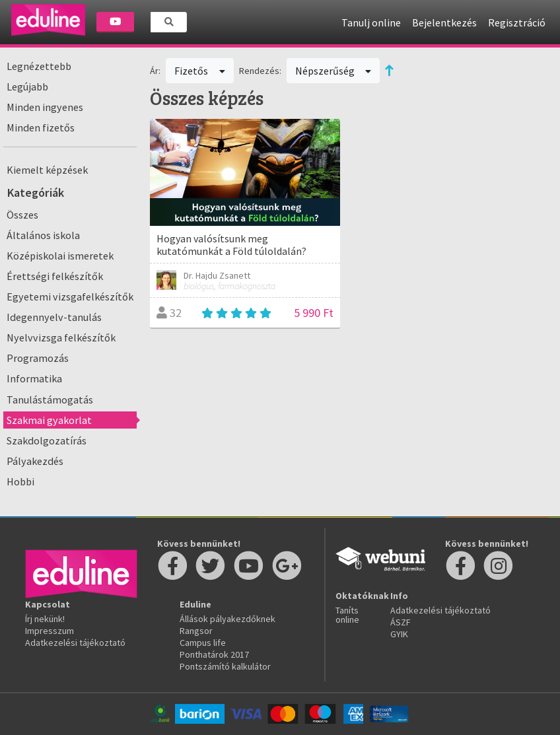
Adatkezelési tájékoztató (75, 643)
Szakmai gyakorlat (49, 420)
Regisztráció (517, 22)
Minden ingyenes (45, 107)
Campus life (203, 643)
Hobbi (20, 481)
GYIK (399, 634)
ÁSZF (401, 622)
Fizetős (200, 71)
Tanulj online (371, 22)
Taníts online (347, 615)
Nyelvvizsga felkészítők (61, 337)
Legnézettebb (39, 66)
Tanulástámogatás (50, 400)
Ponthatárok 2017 (214, 654)
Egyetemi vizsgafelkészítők (70, 297)
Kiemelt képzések (47, 170)
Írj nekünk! (45, 619)
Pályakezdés (35, 461)
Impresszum (50, 631)
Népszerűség (333, 71)
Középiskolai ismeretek (60, 256)
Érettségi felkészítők (55, 276)
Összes (22, 215)
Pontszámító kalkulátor (225, 666)
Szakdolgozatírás (47, 440)
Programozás (38, 358)
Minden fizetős (41, 127)
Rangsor (196, 631)
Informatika (34, 378)
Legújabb (27, 87)
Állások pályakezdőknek (227, 619)
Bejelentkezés (444, 22)
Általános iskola (43, 235)
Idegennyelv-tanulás (54, 317)
